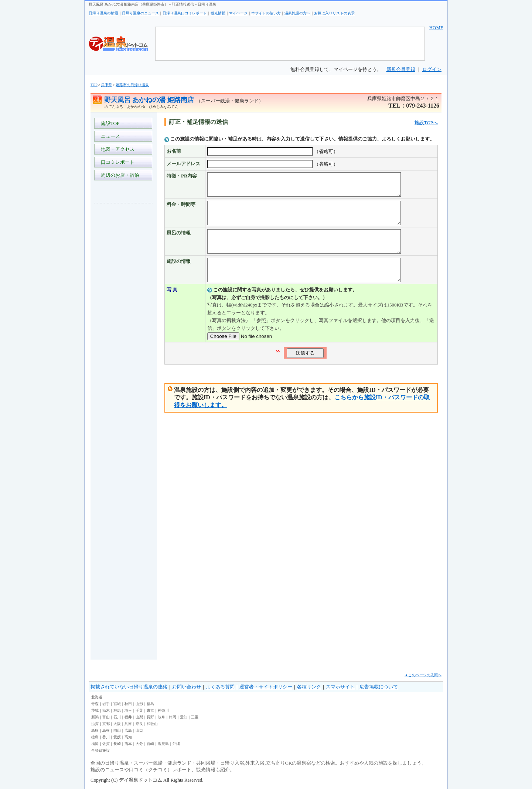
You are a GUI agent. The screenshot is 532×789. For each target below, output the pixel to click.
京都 (106, 724)
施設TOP (109, 123)
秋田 (128, 704)
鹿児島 (163, 744)
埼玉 (128, 710)
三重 (195, 717)
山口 (139, 730)
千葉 (139, 710)
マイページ (238, 13)
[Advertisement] (124, 319)
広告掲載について (379, 687)
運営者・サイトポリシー (266, 687)
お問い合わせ (187, 687)
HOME (436, 28)
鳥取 (95, 730)
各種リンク (309, 687)
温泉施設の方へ (297, 13)
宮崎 (150, 744)
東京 (150, 710)
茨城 (95, 710)
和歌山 (152, 724)
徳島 (95, 737)
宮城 (117, 704)
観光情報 (218, 13)
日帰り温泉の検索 (103, 13)
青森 (95, 704)
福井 (128, 717)
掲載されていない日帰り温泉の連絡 (129, 687)
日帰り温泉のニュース (140, 13)
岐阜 (161, 717)
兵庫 (128, 724)
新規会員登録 (401, 69)
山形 (139, 704)
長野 (150, 717)
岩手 (106, 704)
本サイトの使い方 (266, 13)
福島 (150, 704)
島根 (106, 730)
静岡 (173, 717)
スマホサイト (340, 687)
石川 (117, 717)
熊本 (128, 744)
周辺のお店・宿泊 (119, 175)
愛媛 (117, 737)
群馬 (117, 710)
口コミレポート (116, 162)
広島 (128, 730)
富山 (106, 717)
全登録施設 (100, 750)
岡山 (117, 730)
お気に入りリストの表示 (334, 13)
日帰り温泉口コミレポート (185, 13)
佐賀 (106, 744)
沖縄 (176, 744)
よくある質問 (220, 687)
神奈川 (163, 710)
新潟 (95, 717)
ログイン (432, 69)
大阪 (117, 724)
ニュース (109, 136)
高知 (128, 737)
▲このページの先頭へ (423, 675)
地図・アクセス (116, 149)
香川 (106, 737)
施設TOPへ (426, 123)
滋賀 (95, 724)
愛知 (184, 717)
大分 (139, 744)
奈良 (139, 724)
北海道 (97, 697)
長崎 (117, 744)
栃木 (106, 710)
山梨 (139, 717)
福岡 (95, 744)
